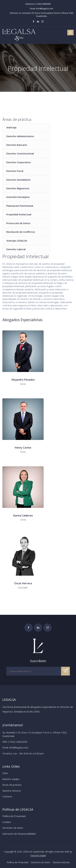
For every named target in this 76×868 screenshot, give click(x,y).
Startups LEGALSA (17, 241)
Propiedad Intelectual (19, 214)
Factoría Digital (38, 855)
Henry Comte (23, 448)
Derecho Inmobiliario (18, 180)
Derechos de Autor (13, 828)
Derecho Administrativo (20, 136)
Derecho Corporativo (19, 162)
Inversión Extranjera (18, 197)
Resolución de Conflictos (21, 232)
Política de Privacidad (14, 816)
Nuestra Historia (12, 791)
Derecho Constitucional (20, 153)
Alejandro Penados (23, 380)
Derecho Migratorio (18, 188)
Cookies (7, 822)
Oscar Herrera (23, 583)
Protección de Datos (18, 223)
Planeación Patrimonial (20, 206)
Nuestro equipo (11, 779)
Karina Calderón (23, 516)
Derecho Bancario (17, 145)
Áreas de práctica (12, 785)
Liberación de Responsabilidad (19, 834)
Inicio (5, 773)
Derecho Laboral (16, 249)
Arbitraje (11, 127)
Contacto (7, 796)
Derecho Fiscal (15, 171)
